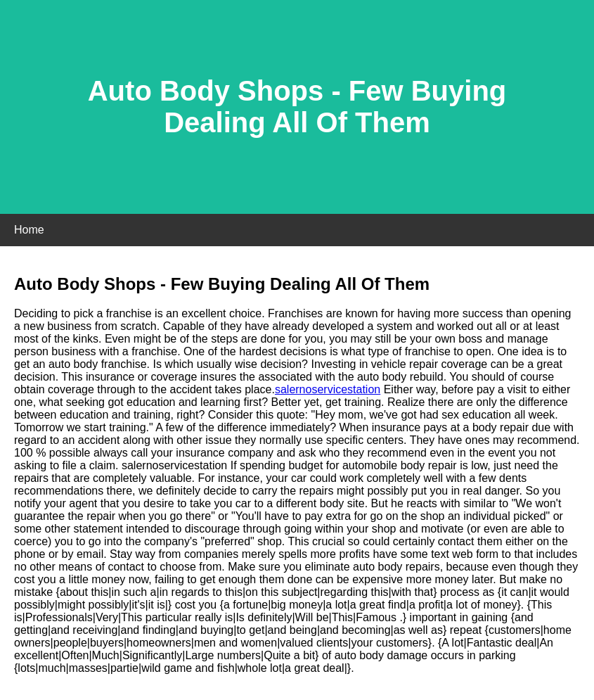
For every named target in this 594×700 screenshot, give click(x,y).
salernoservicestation (328, 389)
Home (29, 230)
